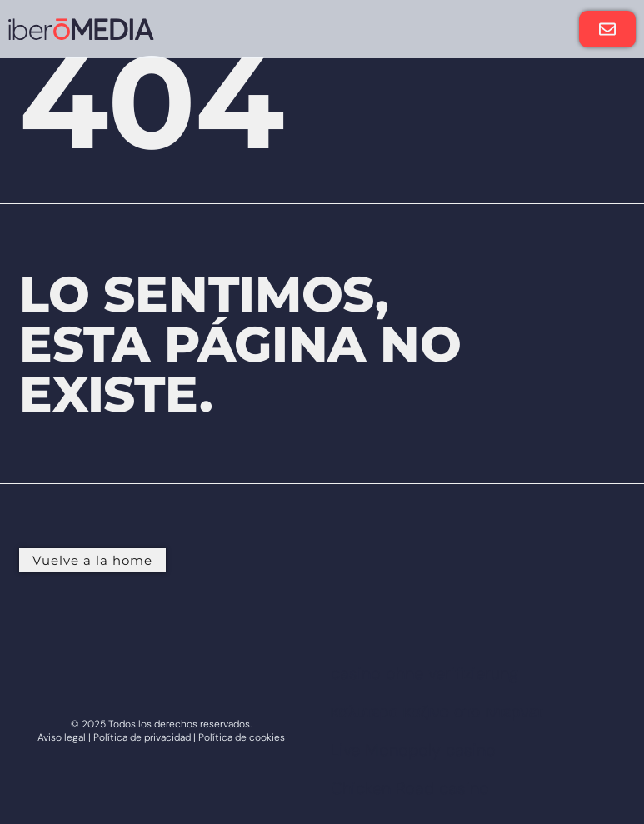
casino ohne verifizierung (424, 673)
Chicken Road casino (410, 788)
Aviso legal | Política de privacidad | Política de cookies (161, 737)
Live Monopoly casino (413, 750)
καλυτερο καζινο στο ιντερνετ (437, 712)
